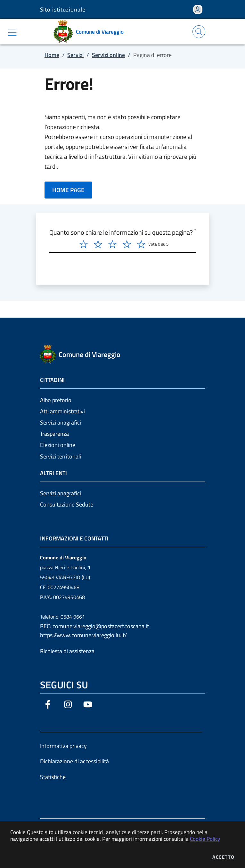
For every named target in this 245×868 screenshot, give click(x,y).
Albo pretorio (56, 400)
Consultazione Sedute (67, 504)
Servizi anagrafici (61, 422)
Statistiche (53, 777)
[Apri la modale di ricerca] (199, 32)
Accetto (224, 857)
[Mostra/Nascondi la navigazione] (12, 33)
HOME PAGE (68, 190)
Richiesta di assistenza (67, 651)
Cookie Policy (205, 839)
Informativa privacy (63, 746)
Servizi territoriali (61, 456)
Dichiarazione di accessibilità (74, 761)
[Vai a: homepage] (91, 32)
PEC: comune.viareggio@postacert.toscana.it (94, 626)
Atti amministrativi (62, 411)
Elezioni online (58, 445)
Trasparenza (54, 434)
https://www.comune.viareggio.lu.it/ (83, 635)
